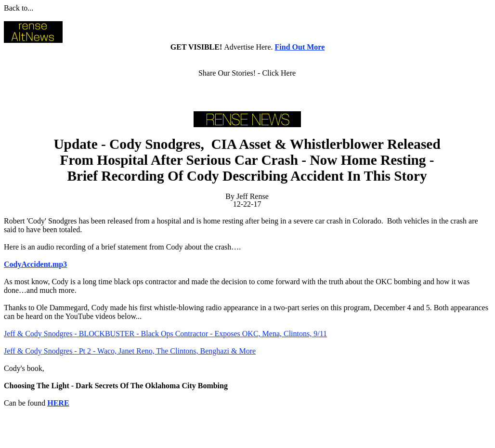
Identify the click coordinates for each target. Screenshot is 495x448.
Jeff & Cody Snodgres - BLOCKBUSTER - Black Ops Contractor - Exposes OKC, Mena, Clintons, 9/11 (165, 334)
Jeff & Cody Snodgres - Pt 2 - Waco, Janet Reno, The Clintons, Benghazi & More (130, 351)
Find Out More (300, 47)
